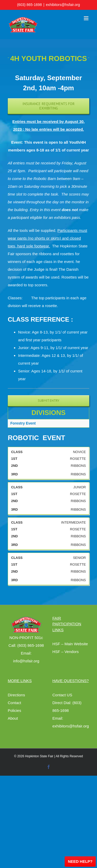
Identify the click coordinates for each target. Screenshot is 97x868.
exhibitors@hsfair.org (63, 5)
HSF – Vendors (66, 652)
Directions (16, 695)
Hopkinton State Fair (39, 756)
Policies (14, 710)
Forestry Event (23, 423)
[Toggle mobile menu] (87, 18)
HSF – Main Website (70, 644)
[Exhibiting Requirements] (48, 106)
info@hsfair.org (26, 661)
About (13, 718)
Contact (14, 703)
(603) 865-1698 (29, 5)
